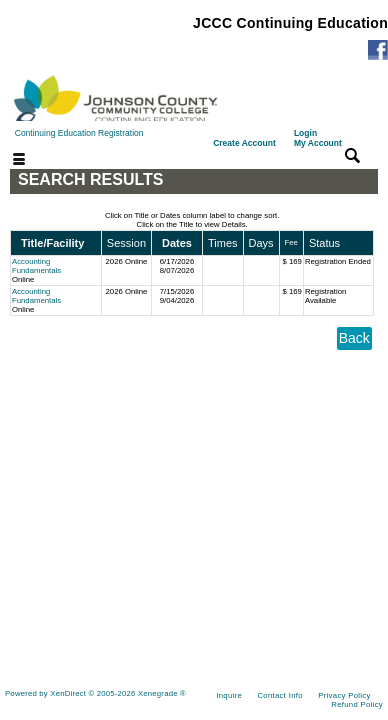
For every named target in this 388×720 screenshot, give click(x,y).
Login (318, 138)
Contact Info (279, 695)
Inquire (229, 695)
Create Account (244, 143)
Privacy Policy (344, 695)
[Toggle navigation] (7, 160)
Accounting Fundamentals (36, 266)
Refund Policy (357, 704)
